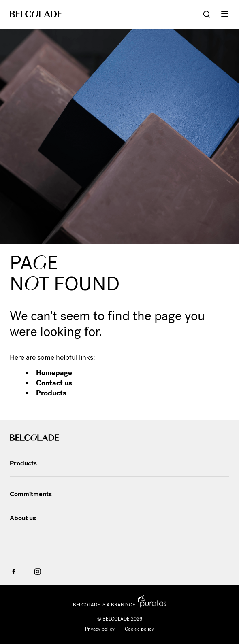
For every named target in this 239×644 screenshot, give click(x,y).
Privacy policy (100, 629)
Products (51, 393)
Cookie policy (139, 629)
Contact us (54, 383)
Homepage (54, 373)
